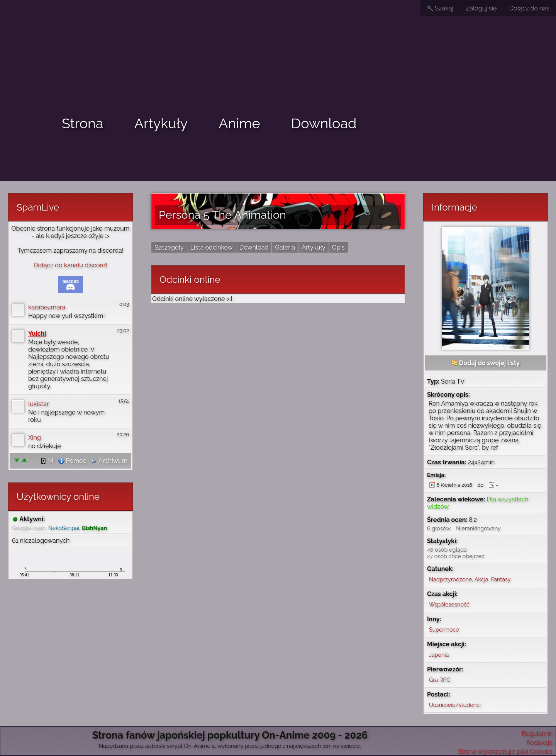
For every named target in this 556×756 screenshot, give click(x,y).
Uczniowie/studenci (455, 705)
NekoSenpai (64, 528)
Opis (338, 247)
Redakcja (540, 743)
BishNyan (94, 528)
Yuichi (37, 334)
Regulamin (537, 734)
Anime (239, 123)
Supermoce (444, 629)
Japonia (439, 655)
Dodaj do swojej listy (486, 363)
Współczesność (449, 604)
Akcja (481, 579)
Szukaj (440, 8)
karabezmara (47, 307)
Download (324, 123)
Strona (83, 123)
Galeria (285, 247)
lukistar (38, 404)
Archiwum (109, 461)
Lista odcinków (212, 247)
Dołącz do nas (529, 8)
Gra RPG (440, 680)
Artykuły (161, 123)
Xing (35, 437)
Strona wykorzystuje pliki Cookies (505, 752)
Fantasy (501, 579)
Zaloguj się (481, 8)
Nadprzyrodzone (450, 579)
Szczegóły (169, 247)
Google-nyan (29, 528)
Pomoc (72, 461)
